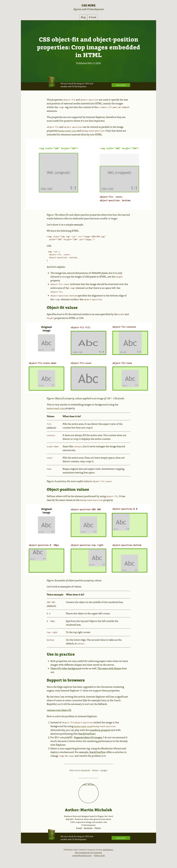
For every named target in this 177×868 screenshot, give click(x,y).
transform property (100, 731)
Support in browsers (66, 680)
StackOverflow (86, 734)
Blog (81, 18)
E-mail (79, 829)
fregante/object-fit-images (88, 738)
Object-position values (68, 490)
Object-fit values (62, 308)
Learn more (120, 85)
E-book (94, 18)
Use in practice (61, 655)
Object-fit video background (66, 669)
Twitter (95, 771)
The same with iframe (109, 669)
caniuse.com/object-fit (59, 711)
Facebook (86, 771)
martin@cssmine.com (82, 856)
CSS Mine (89, 5)
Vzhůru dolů (99, 856)
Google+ (104, 771)
